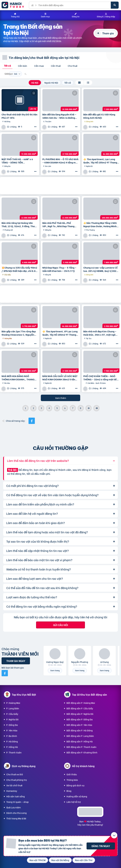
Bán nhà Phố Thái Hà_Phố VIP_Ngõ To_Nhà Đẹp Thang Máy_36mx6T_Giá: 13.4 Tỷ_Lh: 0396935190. (60, 224)
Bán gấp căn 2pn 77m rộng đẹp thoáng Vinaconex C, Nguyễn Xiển (19, 333)
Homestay (12, 791)
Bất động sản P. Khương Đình (82, 752)
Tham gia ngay (16, 661)
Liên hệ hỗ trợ (74, 802)
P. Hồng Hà (12, 747)
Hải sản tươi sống (16, 796)
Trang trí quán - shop (17, 802)
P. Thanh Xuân (14, 752)
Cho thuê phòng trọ (17, 780)
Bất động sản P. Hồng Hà (80, 741)
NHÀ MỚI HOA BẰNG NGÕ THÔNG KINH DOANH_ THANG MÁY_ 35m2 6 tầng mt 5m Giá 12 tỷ (18, 378)
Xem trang (55, 670)
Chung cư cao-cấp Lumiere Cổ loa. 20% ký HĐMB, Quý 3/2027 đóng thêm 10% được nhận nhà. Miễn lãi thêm (101, 269)
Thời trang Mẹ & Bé (16, 818)
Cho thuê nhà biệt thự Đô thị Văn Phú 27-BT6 (19, 116)
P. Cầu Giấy (12, 714)
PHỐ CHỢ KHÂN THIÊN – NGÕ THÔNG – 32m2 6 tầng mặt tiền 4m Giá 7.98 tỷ (101, 378)
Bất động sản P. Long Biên (80, 736)
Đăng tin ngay (101, 846)
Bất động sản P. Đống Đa (80, 719)
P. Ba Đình (12, 736)
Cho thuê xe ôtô (15, 774)
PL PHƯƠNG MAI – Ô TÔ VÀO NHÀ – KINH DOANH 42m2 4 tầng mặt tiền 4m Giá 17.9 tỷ (60, 161)
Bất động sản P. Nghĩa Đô (80, 714)
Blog (69, 791)
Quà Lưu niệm (13, 807)
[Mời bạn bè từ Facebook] (5, 673)
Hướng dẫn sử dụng (77, 796)
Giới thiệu (72, 774)
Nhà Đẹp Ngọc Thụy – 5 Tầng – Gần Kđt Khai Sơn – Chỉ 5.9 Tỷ (59, 269)
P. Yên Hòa (12, 730)
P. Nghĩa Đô (12, 719)
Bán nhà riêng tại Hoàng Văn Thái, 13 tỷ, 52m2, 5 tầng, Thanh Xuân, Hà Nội (20, 224)
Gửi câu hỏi (60, 625)
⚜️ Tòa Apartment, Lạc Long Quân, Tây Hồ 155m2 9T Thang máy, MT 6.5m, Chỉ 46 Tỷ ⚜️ (100, 161)
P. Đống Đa (12, 725)
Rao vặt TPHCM (37, 860)
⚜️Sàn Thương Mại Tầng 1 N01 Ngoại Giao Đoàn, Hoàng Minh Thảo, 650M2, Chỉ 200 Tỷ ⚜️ (100, 224)
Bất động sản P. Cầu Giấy (80, 708)
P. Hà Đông (12, 741)
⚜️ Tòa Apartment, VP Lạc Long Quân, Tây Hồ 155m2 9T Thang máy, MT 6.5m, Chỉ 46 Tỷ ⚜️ (60, 333)
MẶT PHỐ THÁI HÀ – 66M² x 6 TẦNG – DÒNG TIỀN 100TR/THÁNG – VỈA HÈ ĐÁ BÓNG (17, 161)
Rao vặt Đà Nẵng (60, 860)
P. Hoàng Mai (13, 703)
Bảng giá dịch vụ (75, 785)
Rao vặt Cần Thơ (84, 860)
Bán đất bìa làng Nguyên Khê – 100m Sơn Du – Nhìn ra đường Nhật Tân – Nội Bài (59, 116)
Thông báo (72, 780)
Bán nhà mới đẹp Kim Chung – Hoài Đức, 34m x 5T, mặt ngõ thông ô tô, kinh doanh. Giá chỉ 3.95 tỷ (100, 333)
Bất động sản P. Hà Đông (80, 730)
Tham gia (108, 33)
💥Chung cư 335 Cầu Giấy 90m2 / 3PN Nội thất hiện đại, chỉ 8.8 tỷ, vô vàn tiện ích (19, 269)
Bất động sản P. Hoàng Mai (81, 703)
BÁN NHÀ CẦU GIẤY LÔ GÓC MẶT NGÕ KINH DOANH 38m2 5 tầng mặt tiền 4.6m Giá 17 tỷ (60, 378)
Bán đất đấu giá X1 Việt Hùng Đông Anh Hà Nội (99, 116)
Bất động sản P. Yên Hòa (79, 725)
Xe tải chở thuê (14, 785)
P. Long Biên (13, 708)
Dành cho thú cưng (16, 813)
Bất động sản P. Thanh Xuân (81, 747)
